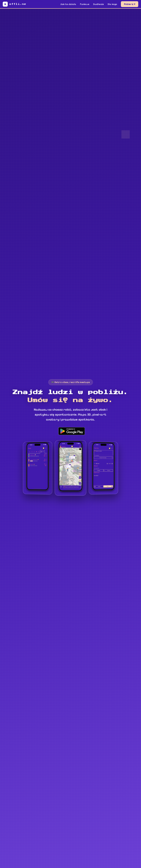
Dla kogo (112, 4)
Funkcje (85, 4)
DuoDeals (99, 4)
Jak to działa (68, 4)
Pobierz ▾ (130, 4)
